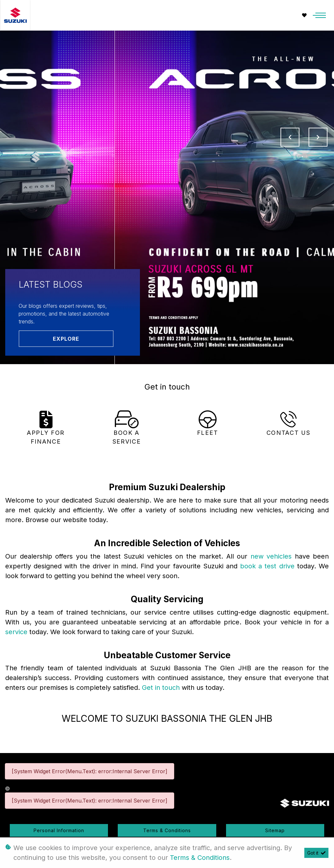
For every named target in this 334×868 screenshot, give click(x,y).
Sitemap (275, 830)
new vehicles (273, 556)
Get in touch (162, 688)
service (17, 632)
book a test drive (269, 566)
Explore (66, 338)
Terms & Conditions (167, 830)
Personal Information (59, 830)
